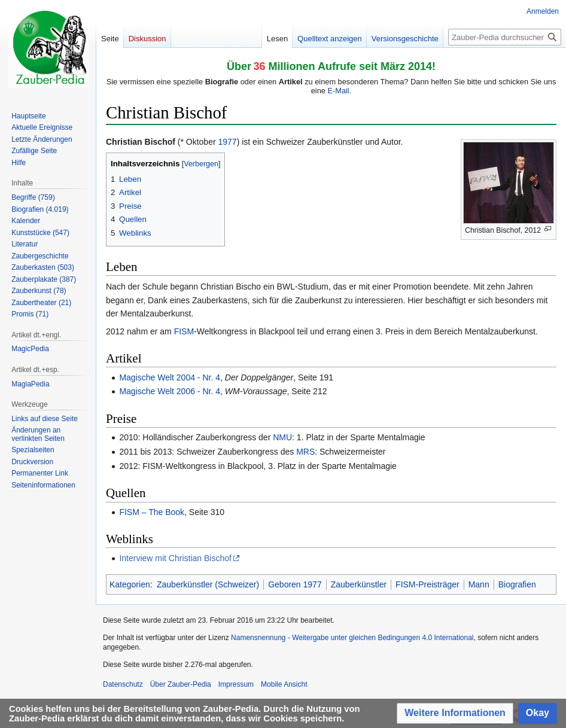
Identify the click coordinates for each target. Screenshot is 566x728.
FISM (184, 331)
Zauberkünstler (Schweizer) (208, 584)
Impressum (236, 684)
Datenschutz (123, 684)
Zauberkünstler (359, 584)
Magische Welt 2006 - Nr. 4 (170, 391)
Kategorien (130, 584)
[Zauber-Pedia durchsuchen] (505, 37)
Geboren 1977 (295, 584)
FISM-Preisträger (427, 584)
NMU (282, 437)
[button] (455, 713)
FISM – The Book (152, 512)
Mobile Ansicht (284, 684)
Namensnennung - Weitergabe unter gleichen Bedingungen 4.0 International (352, 638)
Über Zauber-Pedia (181, 684)
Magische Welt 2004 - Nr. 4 (170, 377)
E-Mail (338, 91)
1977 (228, 142)
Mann (479, 584)
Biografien (517, 584)
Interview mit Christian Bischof (175, 558)
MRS (305, 452)
